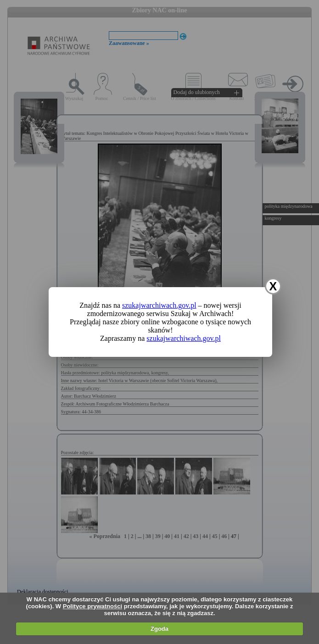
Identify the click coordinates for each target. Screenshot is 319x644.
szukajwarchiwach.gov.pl (159, 305)
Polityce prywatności (92, 606)
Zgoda (159, 629)
